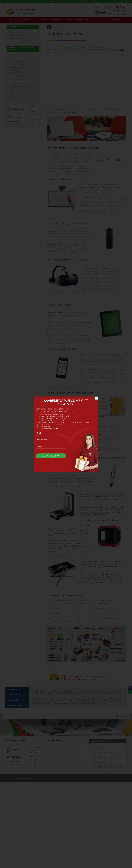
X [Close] (97, 398)
